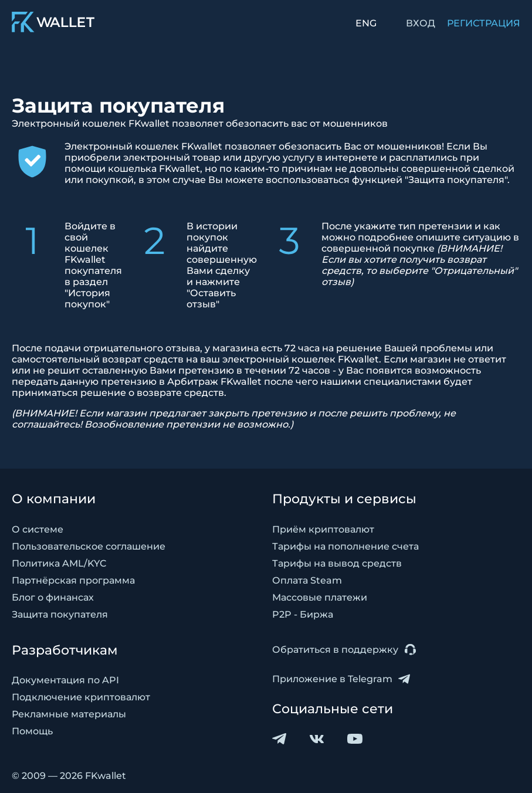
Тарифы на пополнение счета (345, 546)
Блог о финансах (53, 597)
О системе (38, 529)
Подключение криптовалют (81, 697)
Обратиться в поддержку (344, 650)
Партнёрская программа (73, 580)
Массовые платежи (320, 597)
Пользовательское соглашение (89, 546)
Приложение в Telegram (341, 679)
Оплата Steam (307, 580)
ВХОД (421, 23)
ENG (366, 23)
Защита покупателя (60, 614)
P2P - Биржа (303, 614)
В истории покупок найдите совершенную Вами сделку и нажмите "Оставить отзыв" (222, 265)
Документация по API (65, 680)
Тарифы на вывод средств (337, 563)
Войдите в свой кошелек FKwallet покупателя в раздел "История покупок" (93, 265)
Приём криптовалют (323, 529)
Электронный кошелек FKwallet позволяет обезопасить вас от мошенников (200, 123)
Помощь (32, 731)
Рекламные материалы (69, 714)
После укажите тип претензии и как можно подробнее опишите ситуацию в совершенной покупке (420, 254)
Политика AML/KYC (59, 563)
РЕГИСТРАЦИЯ (484, 23)
